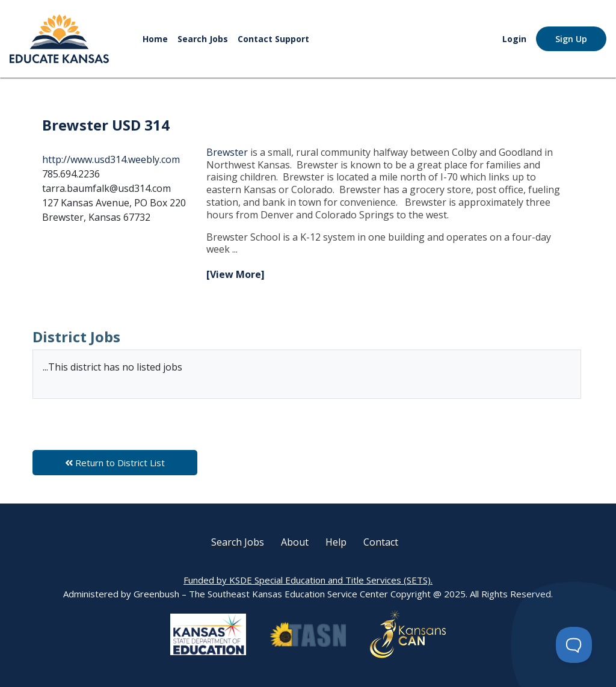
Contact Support (273, 39)
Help (336, 542)
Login (514, 39)
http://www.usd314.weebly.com (111, 159)
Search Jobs (203, 39)
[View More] (236, 274)
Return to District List (115, 463)
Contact (381, 542)
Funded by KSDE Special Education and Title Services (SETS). (308, 580)
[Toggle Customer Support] (574, 645)
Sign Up (571, 39)
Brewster (228, 152)
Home (155, 39)
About (295, 542)
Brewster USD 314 (106, 125)
